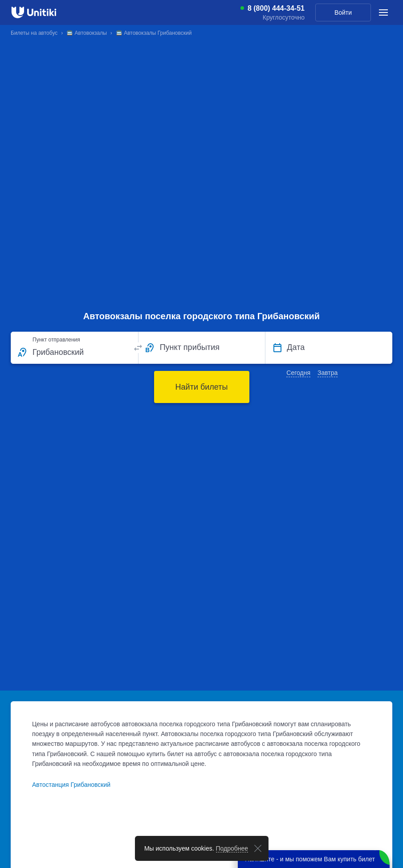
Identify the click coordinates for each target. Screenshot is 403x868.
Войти (343, 12)
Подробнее (232, 848)
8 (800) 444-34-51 (276, 8)
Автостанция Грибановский (71, 785)
